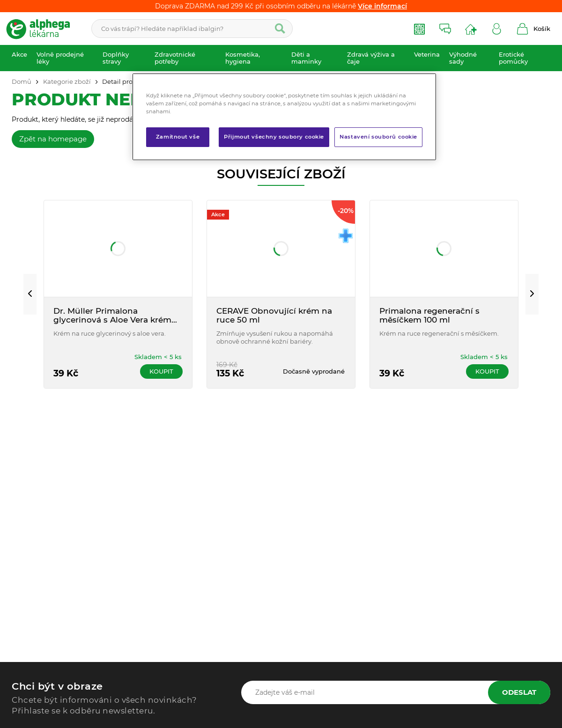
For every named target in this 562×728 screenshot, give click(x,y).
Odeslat (519, 692)
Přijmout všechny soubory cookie (274, 137)
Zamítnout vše (178, 137)
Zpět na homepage (53, 139)
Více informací (382, 6)
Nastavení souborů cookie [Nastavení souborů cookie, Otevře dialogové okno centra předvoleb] (378, 137)
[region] (284, 117)
